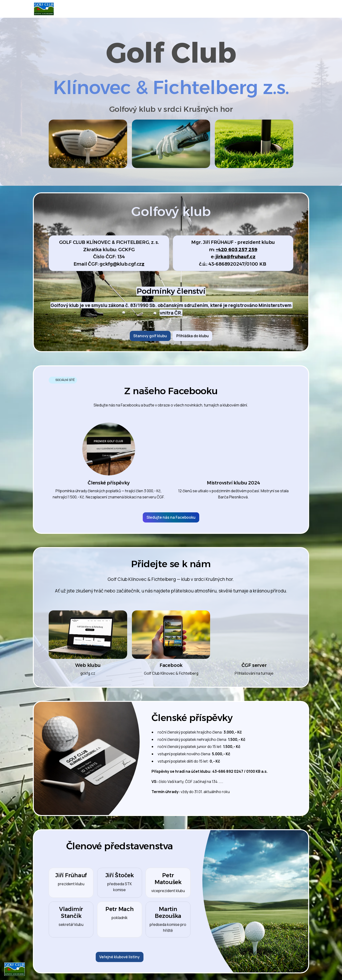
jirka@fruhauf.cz (235, 257)
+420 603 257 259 (237, 250)
